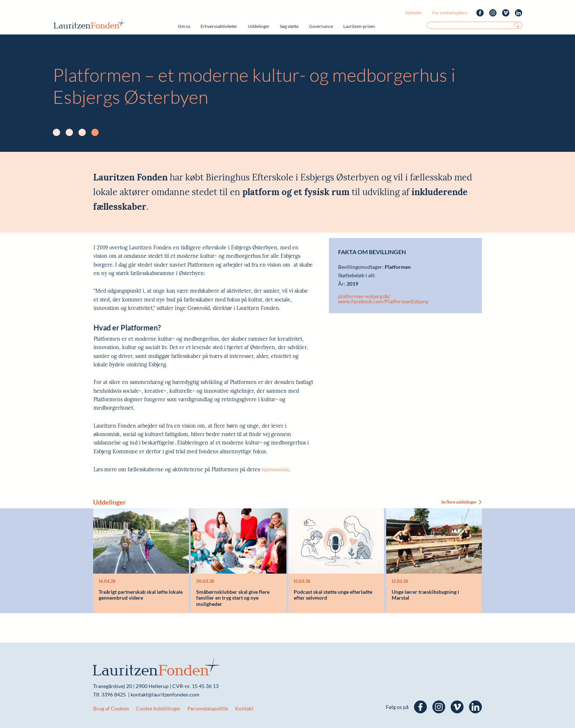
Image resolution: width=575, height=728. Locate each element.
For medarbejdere (450, 13)
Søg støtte (289, 26)
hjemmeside (275, 469)
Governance (321, 26)
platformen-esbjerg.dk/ (364, 296)
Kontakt (244, 708)
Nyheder (414, 13)
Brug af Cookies (111, 708)
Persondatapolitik (208, 708)
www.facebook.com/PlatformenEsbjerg (383, 301)
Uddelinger (259, 26)
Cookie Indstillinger (158, 708)
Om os (184, 26)
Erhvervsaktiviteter (219, 26)
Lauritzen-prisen (359, 26)
